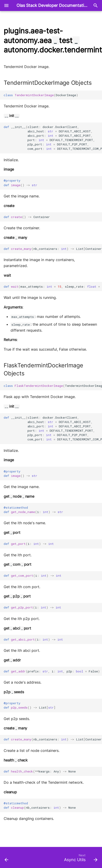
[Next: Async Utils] (80, 859)
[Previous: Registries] (7, 859)
